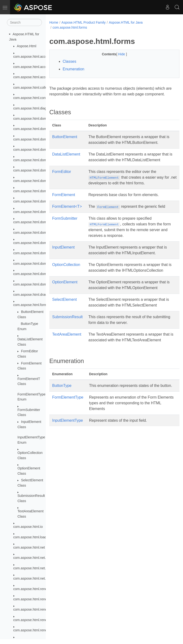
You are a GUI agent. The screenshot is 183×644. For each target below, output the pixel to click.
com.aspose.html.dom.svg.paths (38, 233)
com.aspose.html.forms (31, 305)
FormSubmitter (65, 230)
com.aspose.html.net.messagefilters (41, 568)
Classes (69, 61)
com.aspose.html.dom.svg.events (39, 212)
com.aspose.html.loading (32, 537)
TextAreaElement (67, 351)
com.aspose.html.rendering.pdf (37, 630)
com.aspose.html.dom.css (33, 150)
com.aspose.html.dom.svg (33, 181)
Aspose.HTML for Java (126, 22)
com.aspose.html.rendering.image (39, 620)
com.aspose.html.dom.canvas (36, 139)
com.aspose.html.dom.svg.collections (42, 191)
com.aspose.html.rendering (34, 589)
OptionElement (65, 299)
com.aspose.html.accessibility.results (41, 67)
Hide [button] (117, 54)
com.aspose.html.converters (35, 98)
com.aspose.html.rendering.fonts (38, 609)
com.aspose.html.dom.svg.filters (38, 222)
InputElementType (68, 449)
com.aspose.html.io (28, 527)
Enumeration (74, 69)
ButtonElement (65, 143)
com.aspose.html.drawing (33, 295)
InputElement (63, 259)
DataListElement (66, 160)
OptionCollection (66, 276)
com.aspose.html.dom (30, 119)
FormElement (64, 206)
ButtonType (62, 408)
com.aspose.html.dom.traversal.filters (42, 264)
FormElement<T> (67, 218)
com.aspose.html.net (29, 547)
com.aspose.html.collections (35, 88)
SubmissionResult (67, 334)
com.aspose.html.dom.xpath (35, 284)
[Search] (24, 22)
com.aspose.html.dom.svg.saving (39, 243)
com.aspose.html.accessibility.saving (41, 77)
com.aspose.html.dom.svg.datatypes (41, 201)
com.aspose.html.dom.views (35, 274)
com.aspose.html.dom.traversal (37, 253)
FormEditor (62, 183)
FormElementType (68, 426)
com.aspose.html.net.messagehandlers (43, 578)
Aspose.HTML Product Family (84, 22)
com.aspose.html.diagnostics (35, 108)
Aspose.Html (27, 46)
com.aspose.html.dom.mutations (38, 170)
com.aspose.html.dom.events (36, 160)
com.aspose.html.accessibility (36, 57)
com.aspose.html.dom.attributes (38, 129)
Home (54, 22)
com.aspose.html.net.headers (36, 558)
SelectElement (64, 317)
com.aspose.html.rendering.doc (37, 599)
